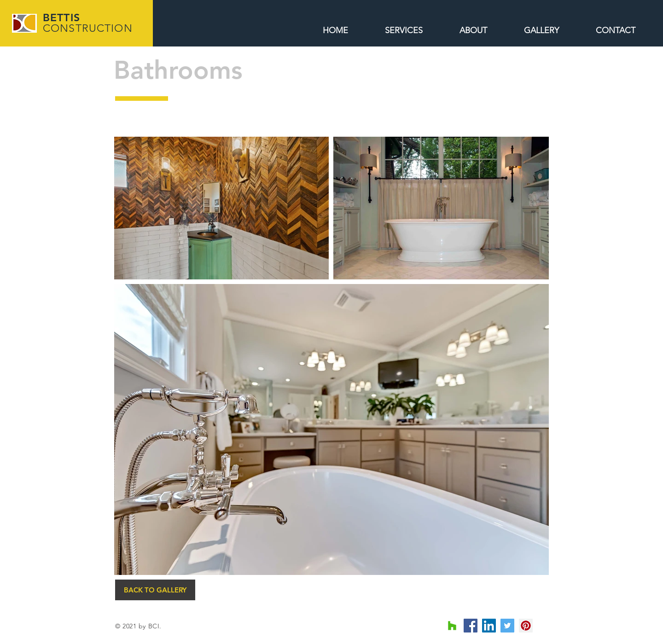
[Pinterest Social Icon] (526, 626)
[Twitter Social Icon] (507, 626)
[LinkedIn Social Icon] (489, 626)
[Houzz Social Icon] (452, 626)
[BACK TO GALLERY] (155, 590)
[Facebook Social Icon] (471, 626)
